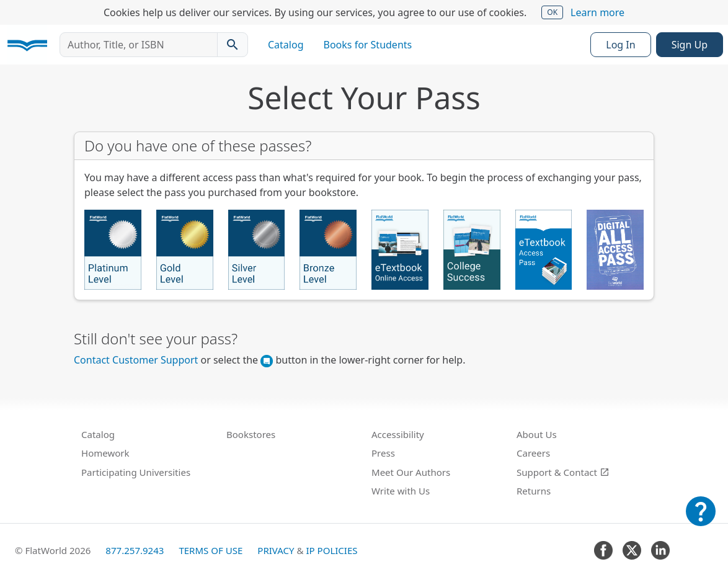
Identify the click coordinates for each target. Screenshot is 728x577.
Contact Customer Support (136, 360)
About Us (537, 434)
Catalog (286, 45)
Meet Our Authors (411, 472)
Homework (105, 453)
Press (383, 453)
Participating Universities (136, 472)
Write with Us (401, 491)
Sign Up (690, 45)
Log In (620, 45)
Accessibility (398, 434)
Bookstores (251, 434)
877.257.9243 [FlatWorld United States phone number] (135, 550)
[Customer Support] (701, 520)
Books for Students (368, 45)
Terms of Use (211, 550)
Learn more (597, 12)
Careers (533, 453)
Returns (534, 491)
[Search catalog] (233, 45)
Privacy (276, 550)
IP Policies (331, 550)
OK (552, 12)
